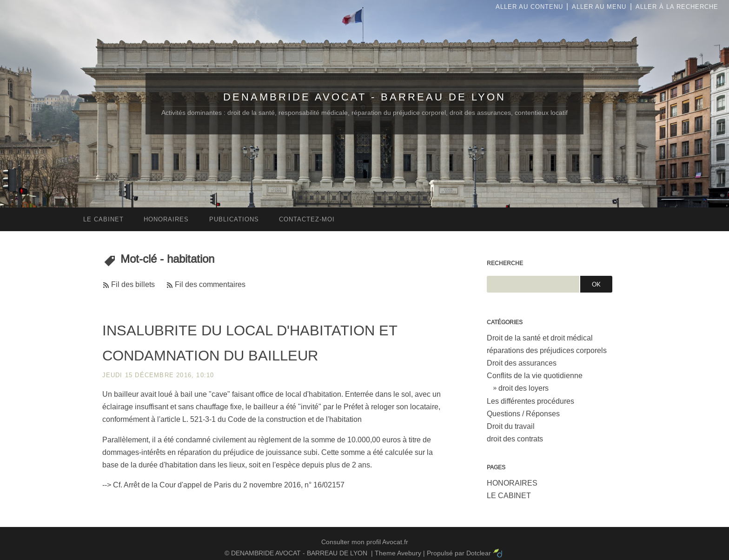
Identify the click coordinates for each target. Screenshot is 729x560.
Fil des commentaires (210, 284)
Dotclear (479, 553)
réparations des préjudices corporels (547, 350)
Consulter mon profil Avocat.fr (365, 542)
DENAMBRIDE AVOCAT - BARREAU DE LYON (364, 97)
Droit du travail (511, 426)
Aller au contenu (529, 7)
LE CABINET (509, 496)
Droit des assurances (522, 363)
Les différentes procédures (530, 401)
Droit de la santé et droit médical (540, 338)
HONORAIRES (512, 483)
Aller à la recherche (677, 7)
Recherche (505, 263)
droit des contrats (515, 439)
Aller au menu (599, 7)
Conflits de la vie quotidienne (535, 376)
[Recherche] (533, 284)
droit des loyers (524, 388)
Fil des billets (133, 284)
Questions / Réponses (523, 414)
